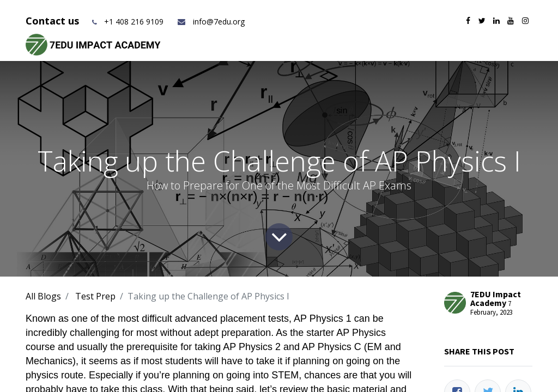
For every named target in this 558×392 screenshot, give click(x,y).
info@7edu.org (211, 22)
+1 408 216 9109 (134, 22)
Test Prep (95, 296)
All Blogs (43, 296)
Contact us (54, 21)
